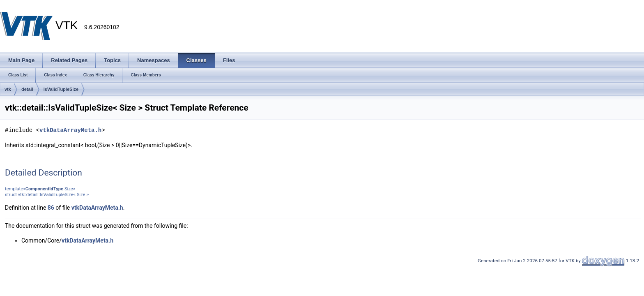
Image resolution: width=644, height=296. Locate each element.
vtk (8, 89)
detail (27, 89)
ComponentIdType (44, 189)
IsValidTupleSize (61, 89)
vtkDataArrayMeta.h (70, 130)
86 (51, 208)
